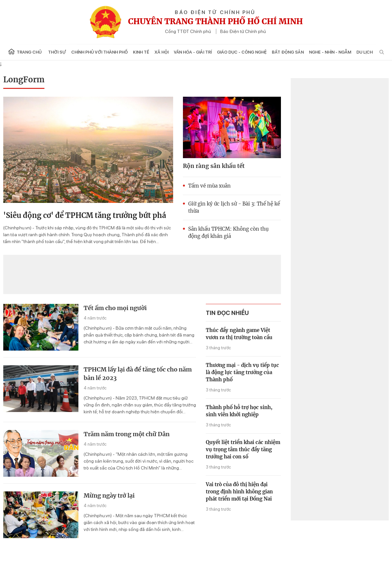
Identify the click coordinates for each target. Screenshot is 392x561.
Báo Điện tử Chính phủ (243, 31)
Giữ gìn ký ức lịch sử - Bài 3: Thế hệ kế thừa (234, 207)
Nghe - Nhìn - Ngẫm (330, 52)
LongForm (24, 80)
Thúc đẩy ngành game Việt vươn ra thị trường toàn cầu (239, 334)
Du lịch (365, 52)
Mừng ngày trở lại (109, 495)
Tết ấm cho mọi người (115, 308)
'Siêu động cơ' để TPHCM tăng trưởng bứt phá (85, 215)
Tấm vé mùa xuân (209, 186)
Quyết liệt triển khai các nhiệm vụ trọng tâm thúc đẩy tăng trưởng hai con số (243, 449)
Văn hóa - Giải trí (193, 52)
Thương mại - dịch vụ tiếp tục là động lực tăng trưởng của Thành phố (242, 372)
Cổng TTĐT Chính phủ (188, 31)
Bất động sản (288, 52)
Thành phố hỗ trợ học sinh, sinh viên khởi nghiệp (239, 411)
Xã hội (162, 52)
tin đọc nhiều (227, 313)
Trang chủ (25, 52)
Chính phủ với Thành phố (99, 52)
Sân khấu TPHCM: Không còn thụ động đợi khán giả (228, 232)
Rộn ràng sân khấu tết (214, 166)
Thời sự (57, 52)
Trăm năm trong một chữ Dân (127, 434)
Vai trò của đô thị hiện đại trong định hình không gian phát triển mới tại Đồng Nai (239, 492)
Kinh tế (141, 52)
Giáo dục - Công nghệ (242, 52)
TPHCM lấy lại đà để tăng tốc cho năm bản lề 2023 (138, 374)
